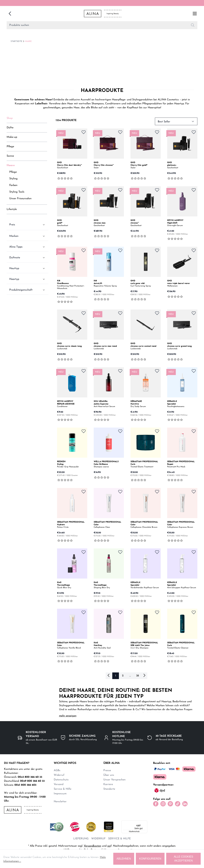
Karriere (108, 784)
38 (137, 675)
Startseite (16, 41)
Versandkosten (92, 845)
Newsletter (60, 801)
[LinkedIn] (185, 803)
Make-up (12, 136)
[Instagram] (163, 803)
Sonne (10, 155)
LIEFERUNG (81, 837)
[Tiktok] (178, 803)
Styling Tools (17, 191)
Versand (59, 784)
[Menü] (145, 821)
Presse (107, 770)
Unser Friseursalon (20, 198)
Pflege (10, 146)
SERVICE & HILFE (119, 837)
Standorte (109, 788)
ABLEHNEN (124, 859)
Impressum (60, 793)
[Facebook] (156, 803)
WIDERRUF (98, 837)
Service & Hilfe (63, 788)
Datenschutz (61, 779)
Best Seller (176, 121)
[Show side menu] (195, 13)
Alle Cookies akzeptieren (184, 859)
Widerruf (59, 774)
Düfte (10, 127)
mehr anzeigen (68, 715)
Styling (13, 178)
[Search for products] (97, 25)
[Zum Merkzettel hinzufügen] (83, 131)
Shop (10, 118)
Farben (13, 185)
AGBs (57, 770)
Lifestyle (12, 209)
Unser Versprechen (114, 779)
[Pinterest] (170, 803)
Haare (28, 41)
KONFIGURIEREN (150, 859)
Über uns (109, 774)
